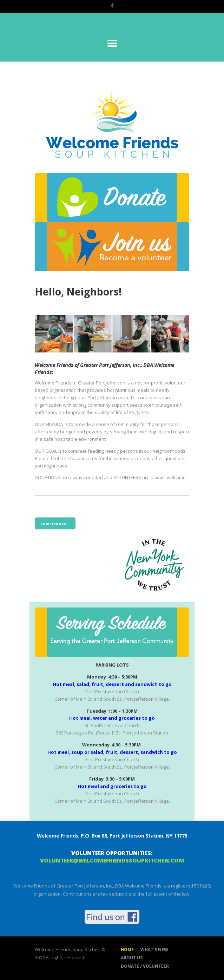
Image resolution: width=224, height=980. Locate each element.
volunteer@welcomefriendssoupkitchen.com (112, 861)
